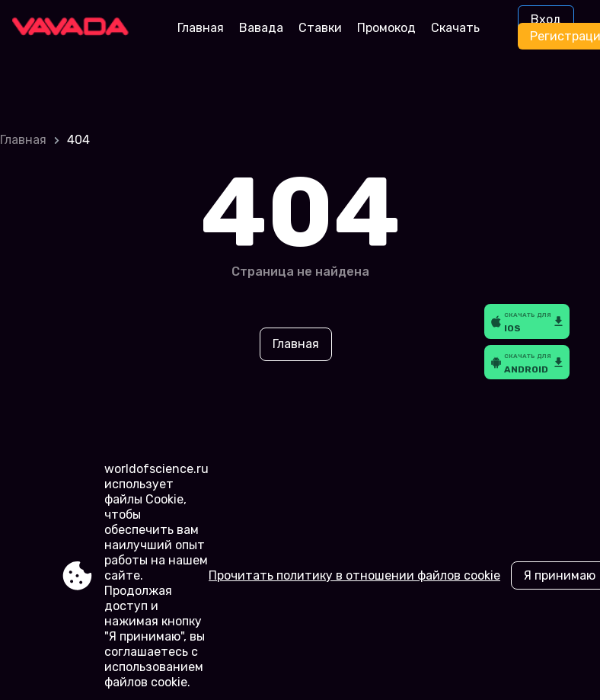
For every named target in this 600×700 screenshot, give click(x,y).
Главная (201, 28)
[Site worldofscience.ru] (76, 28)
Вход (546, 19)
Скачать (455, 28)
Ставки (320, 28)
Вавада (261, 28)
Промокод (386, 28)
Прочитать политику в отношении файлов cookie (354, 575)
